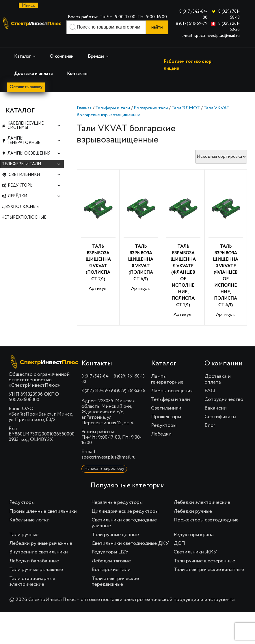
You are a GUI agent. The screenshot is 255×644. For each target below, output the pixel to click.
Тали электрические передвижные (115, 581)
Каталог (25, 56)
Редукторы (34, 195)
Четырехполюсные (24, 230)
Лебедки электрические (202, 503)
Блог (210, 426)
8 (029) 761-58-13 (129, 377)
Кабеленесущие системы (34, 127)
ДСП (179, 544)
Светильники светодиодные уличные (124, 523)
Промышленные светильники (43, 512)
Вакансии (216, 408)
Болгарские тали (151, 108)
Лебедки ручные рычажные (41, 544)
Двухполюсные (20, 218)
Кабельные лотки (29, 520)
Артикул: (98, 236)
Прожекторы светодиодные (206, 520)
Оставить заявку (27, 87)
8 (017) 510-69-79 (192, 24)
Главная (84, 108)
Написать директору (104, 469)
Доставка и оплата (33, 74)
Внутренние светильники (39, 552)
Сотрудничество (224, 400)
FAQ (210, 391)
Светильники (35, 183)
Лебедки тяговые (111, 561)
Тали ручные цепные (115, 535)
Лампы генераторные (34, 144)
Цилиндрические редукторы (125, 512)
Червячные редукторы (117, 503)
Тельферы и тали (113, 108)
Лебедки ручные (193, 512)
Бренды (99, 56)
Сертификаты (220, 417)
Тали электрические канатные (209, 570)
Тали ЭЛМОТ (186, 108)
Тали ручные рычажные (36, 570)
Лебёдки (34, 206)
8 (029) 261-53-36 (129, 391)
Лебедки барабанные (34, 561)
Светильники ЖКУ (195, 552)
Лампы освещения (34, 159)
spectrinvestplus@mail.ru (108, 458)
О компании (62, 57)
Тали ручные (24, 535)
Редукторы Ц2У (110, 552)
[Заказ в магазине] (221, 157)
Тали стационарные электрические (32, 581)
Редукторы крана (194, 535)
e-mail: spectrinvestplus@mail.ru (211, 36)
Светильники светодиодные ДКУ (130, 544)
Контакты (77, 74)
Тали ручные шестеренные (204, 561)
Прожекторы (166, 417)
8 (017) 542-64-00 (95, 379)
